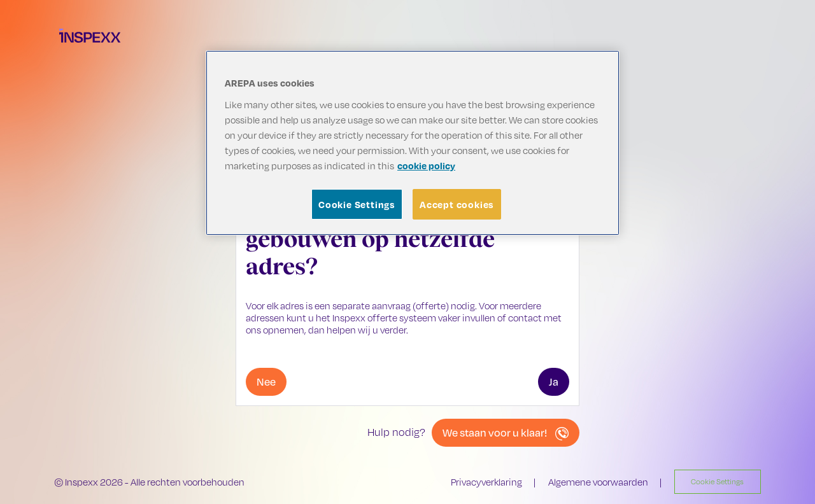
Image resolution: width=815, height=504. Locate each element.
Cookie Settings (357, 204)
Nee (266, 381)
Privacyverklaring (486, 482)
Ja (554, 381)
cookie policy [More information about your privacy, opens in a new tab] (426, 165)
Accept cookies (457, 204)
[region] (413, 143)
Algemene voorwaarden (598, 482)
